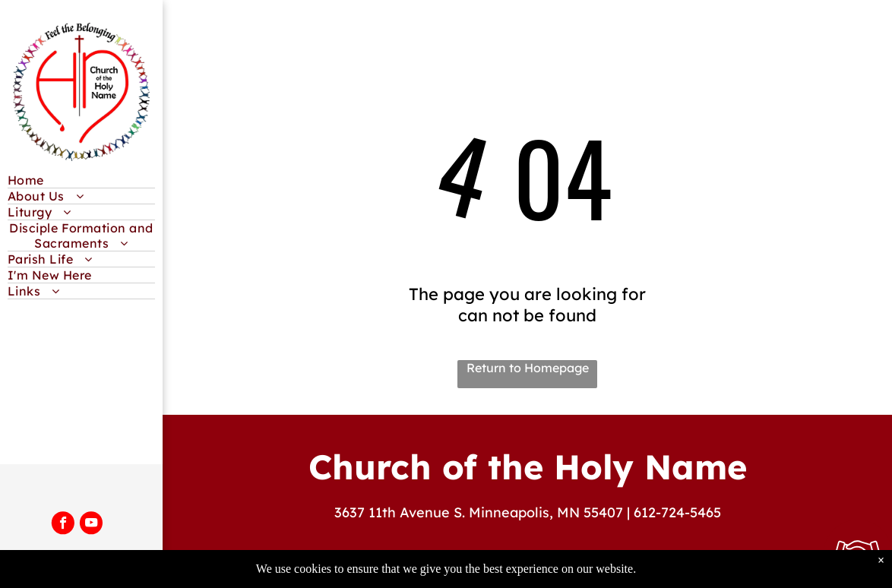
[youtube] (91, 524)
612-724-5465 (677, 512)
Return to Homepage (528, 368)
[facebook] (63, 524)
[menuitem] (81, 180)
